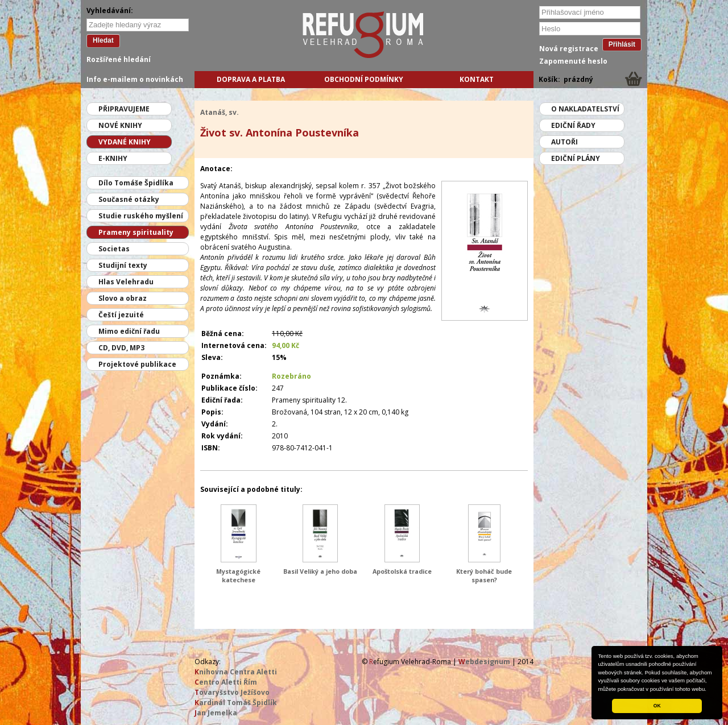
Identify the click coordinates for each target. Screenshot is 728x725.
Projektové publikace (137, 364)
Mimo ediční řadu (129, 331)
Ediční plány (576, 158)
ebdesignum (484, 662)
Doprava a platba (251, 79)
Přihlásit (622, 44)
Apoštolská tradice (402, 571)
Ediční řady (573, 125)
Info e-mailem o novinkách (135, 79)
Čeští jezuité (121, 315)
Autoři (564, 142)
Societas (114, 249)
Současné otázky (129, 199)
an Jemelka (216, 713)
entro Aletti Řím (226, 682)
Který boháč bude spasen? (484, 575)
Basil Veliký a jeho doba (320, 571)
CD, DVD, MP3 (121, 348)
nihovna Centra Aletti (236, 672)
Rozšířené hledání (119, 59)
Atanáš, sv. (220, 112)
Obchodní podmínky (364, 79)
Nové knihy (120, 125)
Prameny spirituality (136, 232)
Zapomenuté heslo (573, 61)
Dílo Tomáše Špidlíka (136, 183)
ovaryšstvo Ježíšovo (232, 692)
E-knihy (113, 158)
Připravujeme (124, 109)
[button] (709, 690)
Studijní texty (123, 265)
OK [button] (657, 706)
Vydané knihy (125, 142)
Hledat (103, 40)
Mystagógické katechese (238, 575)
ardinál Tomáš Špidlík (236, 703)
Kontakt (477, 79)
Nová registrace (569, 49)
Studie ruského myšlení (141, 216)
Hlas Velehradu (126, 282)
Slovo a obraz (123, 298)
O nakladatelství (585, 109)
